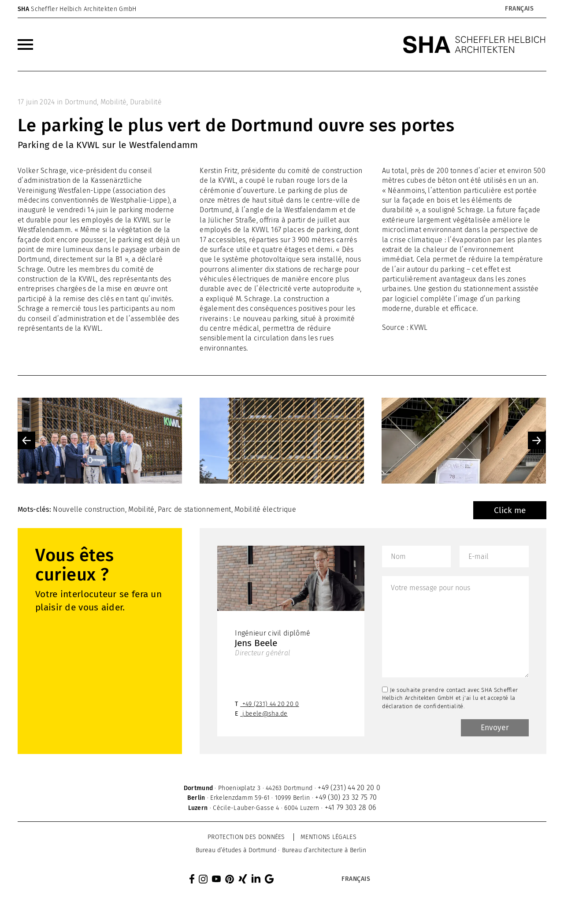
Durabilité (146, 102)
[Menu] (25, 44)
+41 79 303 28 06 (351, 808)
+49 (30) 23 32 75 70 (346, 798)
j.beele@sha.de (265, 715)
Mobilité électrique (265, 509)
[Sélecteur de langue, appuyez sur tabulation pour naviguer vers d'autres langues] (519, 9)
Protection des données (246, 838)
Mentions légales (328, 838)
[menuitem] (25, 44)
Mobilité (113, 102)
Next (537, 440)
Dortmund (81, 102)
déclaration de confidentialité (423, 706)
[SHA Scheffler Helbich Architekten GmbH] (475, 44)
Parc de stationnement (194, 509)
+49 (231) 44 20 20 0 (271, 705)
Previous (26, 440)
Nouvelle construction (89, 509)
